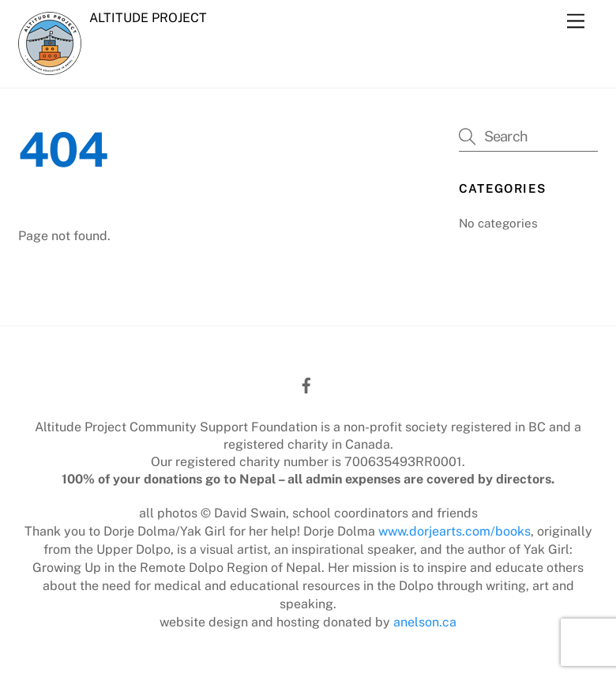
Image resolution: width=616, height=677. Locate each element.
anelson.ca (425, 622)
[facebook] (306, 384)
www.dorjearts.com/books (454, 531)
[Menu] (576, 22)
